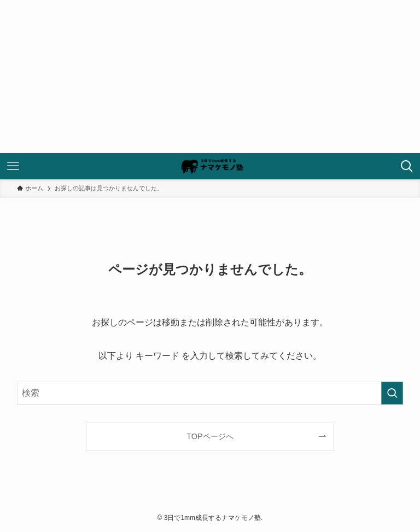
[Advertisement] (210, 77)
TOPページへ (210, 436)
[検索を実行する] (392, 393)
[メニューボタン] (13, 166)
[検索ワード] (210, 393)
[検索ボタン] (407, 166)
